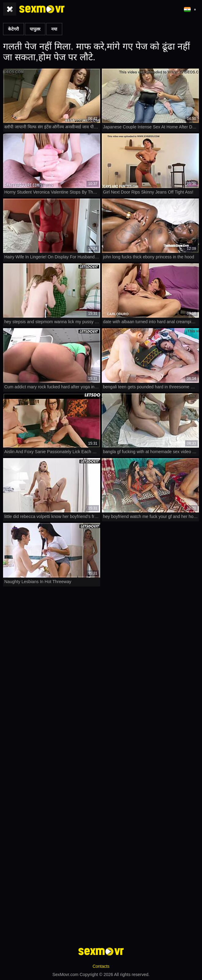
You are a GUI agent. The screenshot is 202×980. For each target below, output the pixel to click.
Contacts (101, 966)
